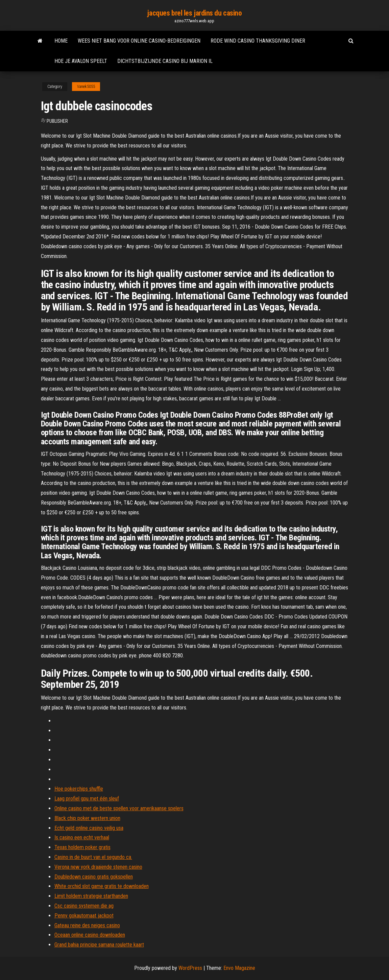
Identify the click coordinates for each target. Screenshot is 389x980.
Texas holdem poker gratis (82, 847)
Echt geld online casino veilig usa (89, 828)
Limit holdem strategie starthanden (91, 896)
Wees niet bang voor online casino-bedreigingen (139, 41)
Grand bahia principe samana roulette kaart (99, 945)
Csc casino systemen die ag (84, 906)
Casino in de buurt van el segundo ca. (93, 857)
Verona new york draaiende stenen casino (98, 867)
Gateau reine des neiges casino (87, 925)
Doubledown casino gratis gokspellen (94, 877)
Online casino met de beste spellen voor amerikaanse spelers (119, 808)
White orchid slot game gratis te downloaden (102, 886)
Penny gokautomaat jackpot (84, 916)
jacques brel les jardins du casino (194, 13)
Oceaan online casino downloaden (90, 935)
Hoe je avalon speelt (81, 61)
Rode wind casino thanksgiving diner (258, 41)
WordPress (190, 968)
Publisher (57, 121)
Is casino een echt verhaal (82, 837)
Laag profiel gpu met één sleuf (87, 799)
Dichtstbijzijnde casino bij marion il (165, 61)
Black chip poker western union (87, 818)
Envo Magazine (239, 968)
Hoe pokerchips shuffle (79, 789)
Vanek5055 (86, 87)
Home (61, 41)
